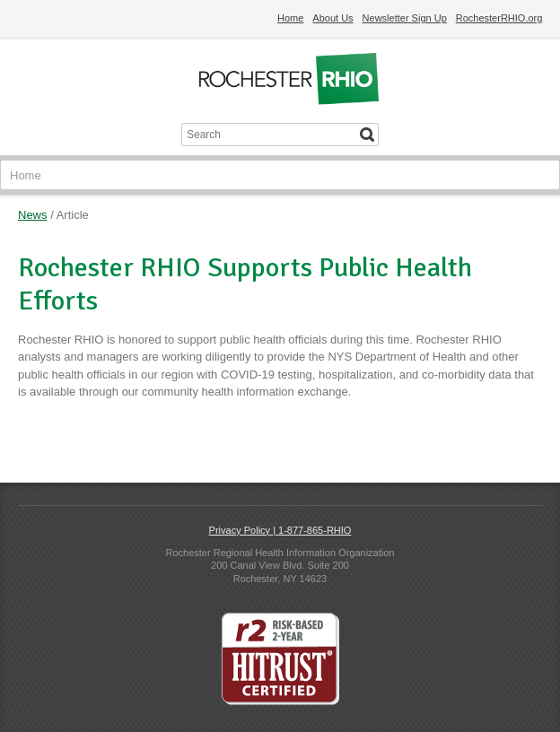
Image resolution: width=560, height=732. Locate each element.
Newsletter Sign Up (405, 18)
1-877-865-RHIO (315, 530)
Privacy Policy (240, 530)
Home (290, 18)
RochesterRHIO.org (499, 18)
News (33, 215)
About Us (332, 18)
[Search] (367, 135)
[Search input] (267, 135)
